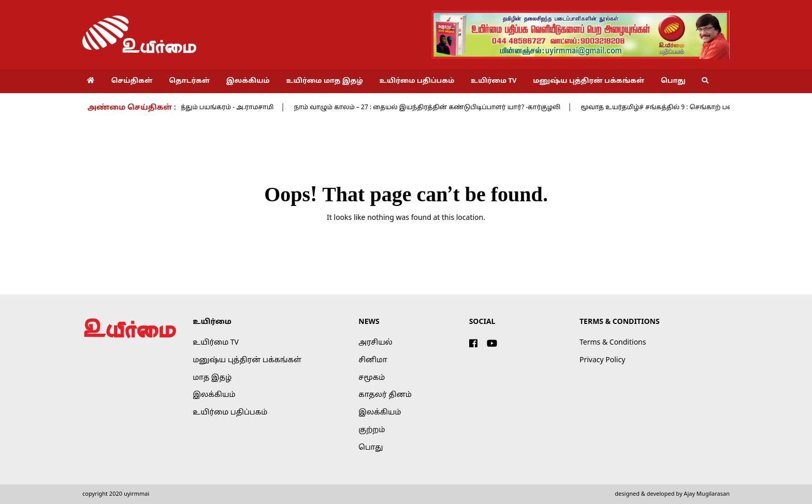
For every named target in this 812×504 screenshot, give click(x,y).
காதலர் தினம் (385, 395)
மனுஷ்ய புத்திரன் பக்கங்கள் (589, 81)
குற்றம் (372, 430)
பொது (673, 81)
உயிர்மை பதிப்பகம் (417, 81)
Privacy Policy (602, 360)
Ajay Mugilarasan (707, 494)
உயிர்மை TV (494, 81)
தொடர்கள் (189, 81)
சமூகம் (372, 378)
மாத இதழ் (212, 378)
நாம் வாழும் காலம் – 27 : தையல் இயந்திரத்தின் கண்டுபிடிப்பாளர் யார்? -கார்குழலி (436, 108)
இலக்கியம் (248, 81)
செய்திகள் (132, 81)
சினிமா (373, 360)
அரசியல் (375, 343)
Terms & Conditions (613, 343)
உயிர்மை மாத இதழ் (324, 81)
